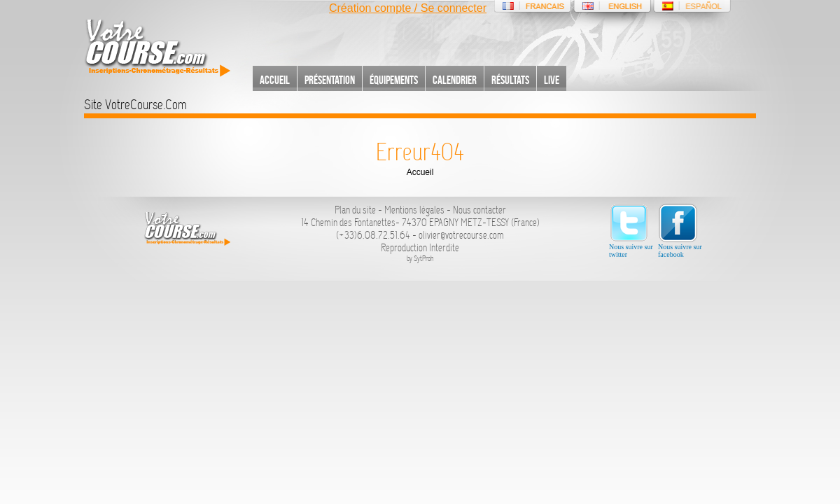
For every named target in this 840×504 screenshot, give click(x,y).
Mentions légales (414, 210)
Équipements (394, 80)
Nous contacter (479, 210)
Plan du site (355, 210)
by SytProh (420, 259)
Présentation (330, 80)
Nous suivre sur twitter (631, 231)
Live (552, 80)
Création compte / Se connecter (408, 8)
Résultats (510, 80)
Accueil (275, 80)
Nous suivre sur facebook (680, 231)
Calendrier (455, 80)
